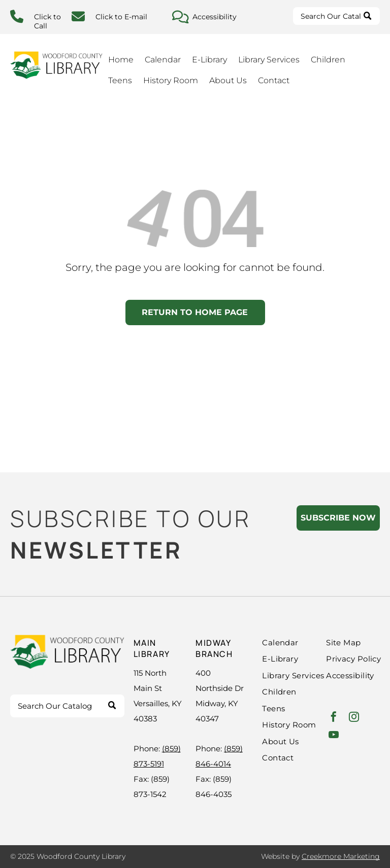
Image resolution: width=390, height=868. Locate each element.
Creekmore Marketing (341, 856)
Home (121, 60)
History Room (171, 80)
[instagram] (354, 718)
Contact (274, 80)
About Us (228, 80)
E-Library (209, 60)
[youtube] (334, 736)
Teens (120, 80)
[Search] (336, 16)
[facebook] (334, 718)
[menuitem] (303, 643)
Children (328, 60)
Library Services (269, 60)
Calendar (163, 60)
